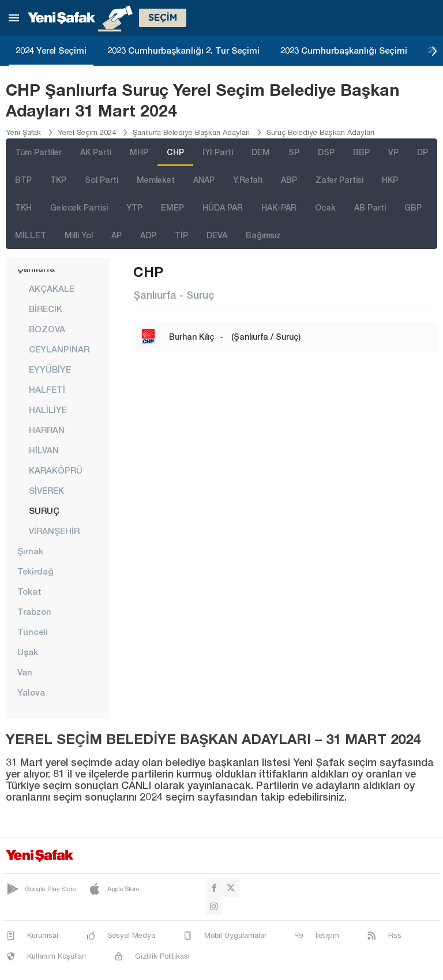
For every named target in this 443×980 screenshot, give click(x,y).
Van (25, 672)
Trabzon (34, 611)
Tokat (29, 591)
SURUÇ (44, 510)
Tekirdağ (35, 571)
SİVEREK (46, 490)
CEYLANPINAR (59, 349)
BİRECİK (46, 309)
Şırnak (30, 551)
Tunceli (33, 632)
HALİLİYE (48, 410)
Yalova (31, 692)
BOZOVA (47, 329)
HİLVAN (44, 450)
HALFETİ (47, 389)
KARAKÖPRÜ (56, 470)
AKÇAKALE (52, 288)
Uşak (28, 652)
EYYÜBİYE (50, 369)
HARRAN (47, 430)
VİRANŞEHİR (54, 531)
